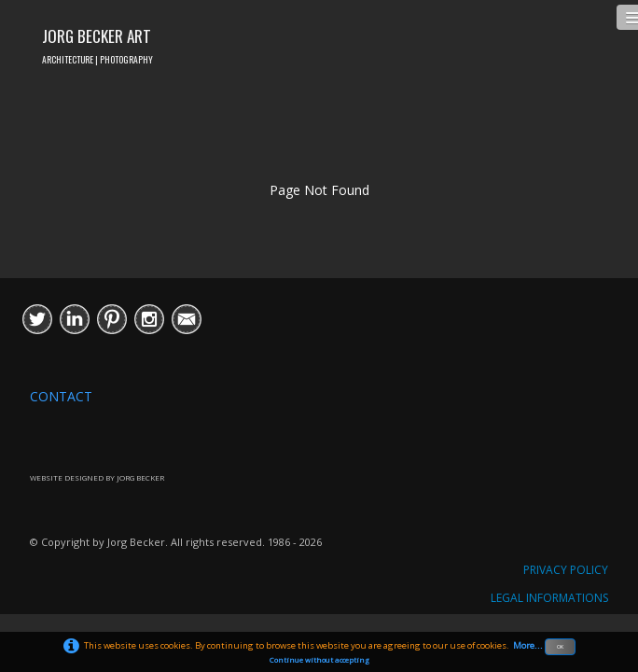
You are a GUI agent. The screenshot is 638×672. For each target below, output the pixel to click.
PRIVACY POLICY (566, 570)
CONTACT (61, 396)
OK (560, 647)
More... (528, 645)
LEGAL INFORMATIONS (549, 598)
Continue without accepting (319, 660)
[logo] (97, 44)
